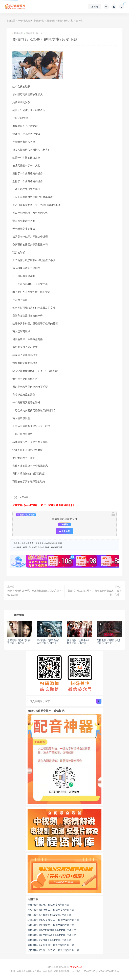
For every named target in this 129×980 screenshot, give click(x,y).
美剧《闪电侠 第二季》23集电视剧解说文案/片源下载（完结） (95, 593)
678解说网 (53, 967)
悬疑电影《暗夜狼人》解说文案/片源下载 (51, 910)
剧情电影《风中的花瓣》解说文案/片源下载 (52, 930)
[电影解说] (39, 21)
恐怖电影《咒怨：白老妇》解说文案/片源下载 (53, 950)
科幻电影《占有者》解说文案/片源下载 (50, 915)
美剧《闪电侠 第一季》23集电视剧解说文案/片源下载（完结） (34, 593)
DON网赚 (64, 967)
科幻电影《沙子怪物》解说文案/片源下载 (49, 642)
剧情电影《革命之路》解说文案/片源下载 (51, 945)
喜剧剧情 (29, 33)
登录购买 (64, 531)
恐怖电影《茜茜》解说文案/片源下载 (109, 642)
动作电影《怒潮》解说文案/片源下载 (48, 905)
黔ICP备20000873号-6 (107, 971)
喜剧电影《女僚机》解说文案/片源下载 (50, 940)
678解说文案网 (25, 21)
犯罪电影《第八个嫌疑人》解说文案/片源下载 (53, 920)
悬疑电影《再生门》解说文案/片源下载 (19, 642)
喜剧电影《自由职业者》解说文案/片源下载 (52, 935)
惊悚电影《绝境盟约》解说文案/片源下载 (51, 925)
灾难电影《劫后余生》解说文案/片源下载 (79, 642)
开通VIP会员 (76, 967)
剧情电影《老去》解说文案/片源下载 (45, 547)
